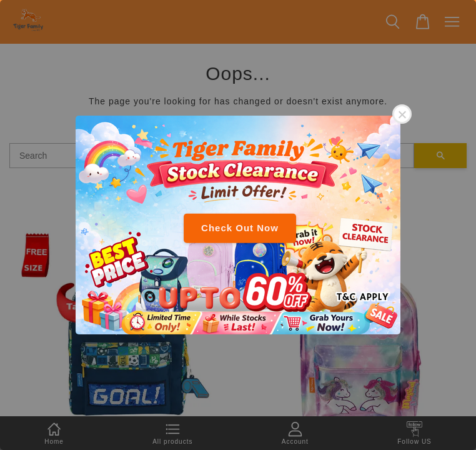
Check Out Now (240, 228)
